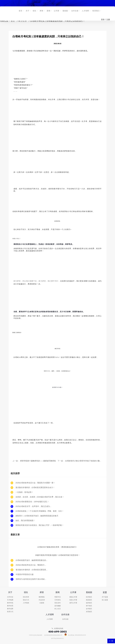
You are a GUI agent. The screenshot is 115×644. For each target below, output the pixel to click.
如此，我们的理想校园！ (25, 521)
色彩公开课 (73, 600)
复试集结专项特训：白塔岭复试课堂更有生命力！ (35, 488)
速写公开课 (73, 603)
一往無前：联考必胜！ (24, 492)
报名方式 (26, 600)
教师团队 (42, 597)
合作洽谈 (65, 619)
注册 (108, 20)
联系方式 (10, 612)
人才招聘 (50, 619)
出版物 (42, 603)
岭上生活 (58, 609)
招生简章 (26, 597)
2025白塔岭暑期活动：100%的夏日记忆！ (32, 502)
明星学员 (58, 597)
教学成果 (10, 609)
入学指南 (26, 603)
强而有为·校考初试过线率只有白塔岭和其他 (32, 579)
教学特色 (10, 603)
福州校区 (89, 603)
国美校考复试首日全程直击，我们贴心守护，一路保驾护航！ (40, 525)
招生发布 (58, 603)
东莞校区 (89, 612)
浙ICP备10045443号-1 (57, 639)
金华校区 (89, 609)
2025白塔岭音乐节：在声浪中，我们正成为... (33, 506)
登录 (103, 20)
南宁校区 (89, 606)
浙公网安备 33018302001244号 (75, 635)
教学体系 (10, 606)
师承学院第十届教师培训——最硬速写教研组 (38, 461)
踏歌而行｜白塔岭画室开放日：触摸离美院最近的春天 (37, 516)
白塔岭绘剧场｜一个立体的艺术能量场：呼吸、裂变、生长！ (40, 511)
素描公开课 (73, 597)
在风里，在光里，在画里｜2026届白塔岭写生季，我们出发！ (40, 497)
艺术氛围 (10, 600)
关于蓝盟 (105, 597)
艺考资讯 (58, 600)
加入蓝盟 (105, 600)
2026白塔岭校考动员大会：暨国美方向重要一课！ (35, 483)
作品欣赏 (42, 600)
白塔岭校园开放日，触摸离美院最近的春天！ (32, 560)
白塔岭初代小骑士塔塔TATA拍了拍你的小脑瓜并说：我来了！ (90, 461)
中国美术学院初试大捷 (25, 574)
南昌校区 (89, 600)
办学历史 (10, 597)
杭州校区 (89, 597)
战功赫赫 (58, 606)
